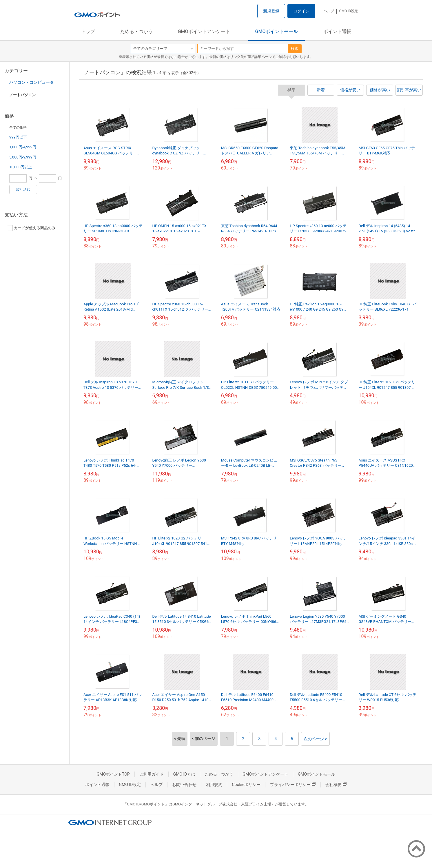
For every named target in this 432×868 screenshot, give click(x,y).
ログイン (301, 11)
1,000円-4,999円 (23, 147)
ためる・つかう (136, 31)
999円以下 (18, 137)
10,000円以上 (21, 167)
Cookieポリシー (246, 785)
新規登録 (271, 11)
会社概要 (336, 785)
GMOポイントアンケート (204, 31)
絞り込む (23, 189)
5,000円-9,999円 (23, 157)
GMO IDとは (184, 774)
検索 (295, 49)
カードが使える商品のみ (31, 228)
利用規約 (214, 785)
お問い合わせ (184, 785)
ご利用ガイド (152, 774)
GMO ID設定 (348, 11)
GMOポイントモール (277, 31)
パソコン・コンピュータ (32, 82)
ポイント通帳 (337, 31)
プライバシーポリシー (293, 785)
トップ (88, 31)
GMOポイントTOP (113, 774)
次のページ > (315, 739)
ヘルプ (329, 11)
